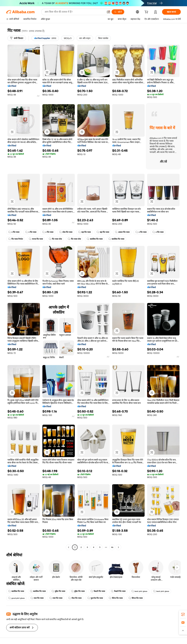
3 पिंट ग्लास (14, 232)
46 (112, 547)
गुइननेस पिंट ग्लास (95, 598)
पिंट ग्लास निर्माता (16, 239)
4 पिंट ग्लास (141, 232)
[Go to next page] (118, 547)
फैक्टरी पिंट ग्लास (98, 591)
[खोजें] (118, 12)
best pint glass (139, 591)
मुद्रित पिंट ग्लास (58, 591)
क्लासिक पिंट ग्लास (95, 239)
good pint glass (16, 598)
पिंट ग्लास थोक (55, 239)
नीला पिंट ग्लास (75, 598)
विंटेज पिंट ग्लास (116, 598)
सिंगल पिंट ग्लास (136, 598)
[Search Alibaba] (74, 12)
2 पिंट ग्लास (48, 232)
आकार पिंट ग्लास (122, 232)
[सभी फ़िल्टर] (17, 38)
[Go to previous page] (69, 547)
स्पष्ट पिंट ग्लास (37, 598)
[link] (183, 614)
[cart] (147, 12)
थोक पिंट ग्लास (66, 232)
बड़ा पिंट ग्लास (84, 232)
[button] (108, 12)
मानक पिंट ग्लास (36, 239)
